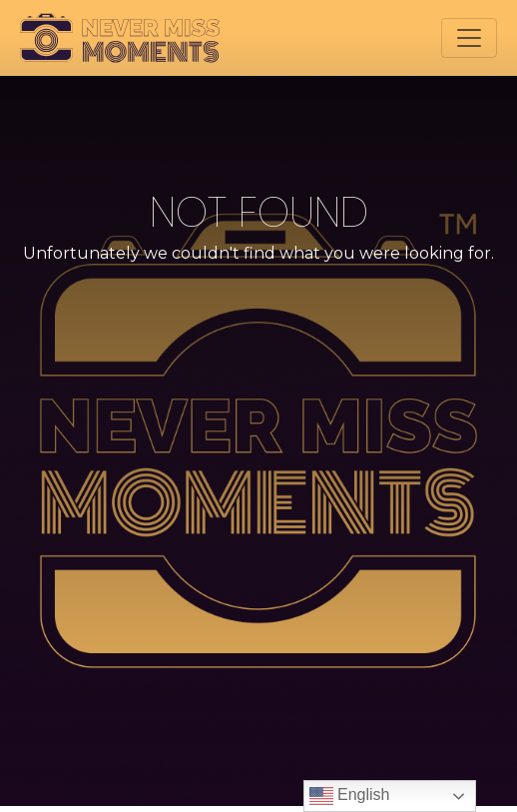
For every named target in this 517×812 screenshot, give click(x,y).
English (350, 796)
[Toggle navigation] (469, 38)
